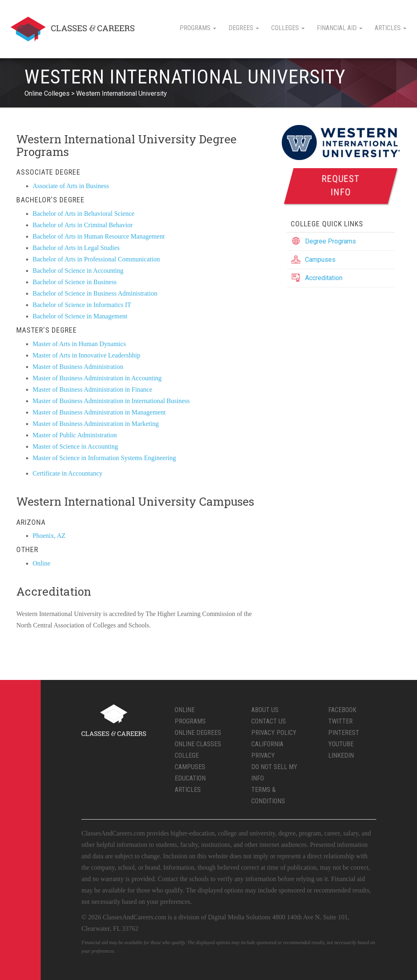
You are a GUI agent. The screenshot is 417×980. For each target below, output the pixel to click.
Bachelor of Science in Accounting (78, 271)
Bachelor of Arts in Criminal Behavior (83, 225)
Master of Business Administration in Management (99, 412)
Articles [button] (391, 28)
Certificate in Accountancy (67, 473)
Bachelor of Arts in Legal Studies (76, 248)
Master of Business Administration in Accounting (97, 378)
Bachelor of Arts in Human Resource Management (99, 236)
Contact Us (269, 721)
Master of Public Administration (75, 435)
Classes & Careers (72, 29)
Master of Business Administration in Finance (92, 389)
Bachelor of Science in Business (75, 282)
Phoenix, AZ (49, 536)
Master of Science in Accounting (75, 446)
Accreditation (324, 278)
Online (42, 563)
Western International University (122, 93)
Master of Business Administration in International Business (111, 401)
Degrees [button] (244, 28)
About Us (265, 710)
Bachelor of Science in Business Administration (95, 293)
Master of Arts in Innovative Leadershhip (86, 355)
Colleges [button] (288, 28)
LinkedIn (341, 755)
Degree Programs (330, 241)
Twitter (340, 721)
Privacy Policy (274, 733)
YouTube (341, 744)
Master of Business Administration (78, 367)
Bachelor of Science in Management (80, 316)
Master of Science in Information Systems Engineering (104, 458)
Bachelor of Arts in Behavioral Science (83, 214)
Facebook (342, 710)
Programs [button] (198, 28)
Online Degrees (198, 733)
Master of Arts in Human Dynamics (79, 344)
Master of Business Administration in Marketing (96, 424)
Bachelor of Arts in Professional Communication (96, 259)
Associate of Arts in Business (71, 186)
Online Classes (198, 744)
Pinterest (344, 733)
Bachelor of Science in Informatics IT (82, 305)
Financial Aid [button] (340, 28)
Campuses (320, 260)
